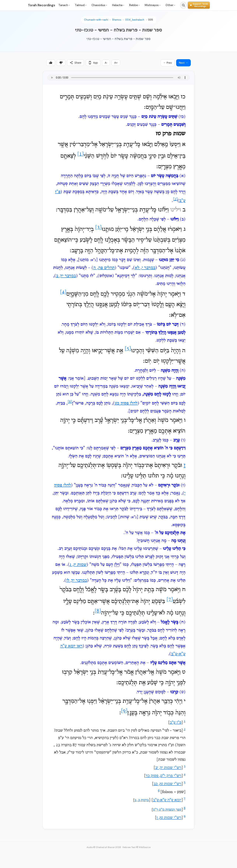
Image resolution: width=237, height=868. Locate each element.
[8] (98, 611)
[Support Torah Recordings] (199, 5)
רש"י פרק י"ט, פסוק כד (163, 776)
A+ (116, 63)
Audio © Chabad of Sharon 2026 (104, 847)
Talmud (81, 5)
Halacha (118, 5)
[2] (175, 199)
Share (75, 63)
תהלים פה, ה (104, 268)
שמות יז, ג (78, 565)
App (93, 63)
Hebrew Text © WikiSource (137, 847)
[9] (124, 711)
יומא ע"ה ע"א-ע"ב (167, 800)
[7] (170, 600)
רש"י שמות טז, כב (167, 784)
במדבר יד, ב (66, 276)
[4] (63, 292)
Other (170, 5)
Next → (183, 63)
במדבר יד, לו (77, 581)
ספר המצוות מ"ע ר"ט (167, 810)
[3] (98, 228)
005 (151, 20)
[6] (70, 402)
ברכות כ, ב (142, 800)
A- (106, 63)
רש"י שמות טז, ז (169, 818)
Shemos (117, 20)
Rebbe (134, 5)
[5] (128, 349)
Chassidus (99, 5)
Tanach (64, 5)
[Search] (183, 5)
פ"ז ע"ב (176, 723)
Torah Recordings (41, 5)
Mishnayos (153, 5)
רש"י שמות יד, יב (168, 768)
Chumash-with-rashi (96, 20)
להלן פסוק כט (126, 403)
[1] (81, 154)
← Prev (168, 63)
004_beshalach (135, 20)
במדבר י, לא (145, 268)
